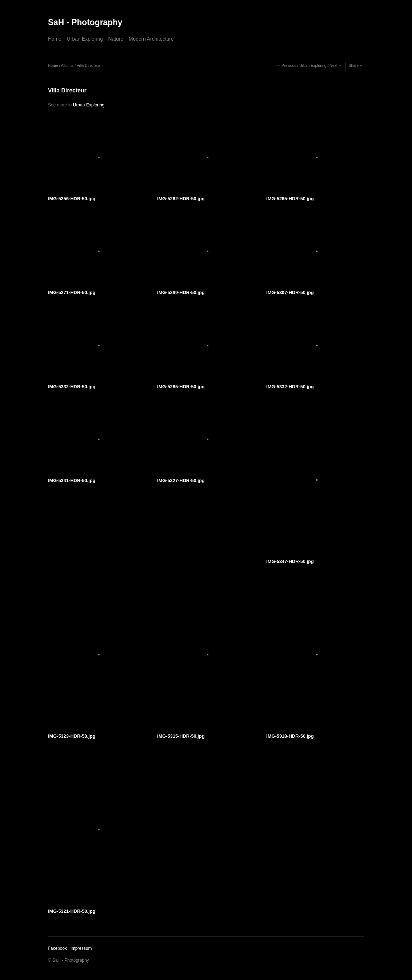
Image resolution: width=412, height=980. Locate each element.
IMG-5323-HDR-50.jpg (72, 736)
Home (55, 39)
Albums (67, 65)
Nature (116, 39)
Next (333, 65)
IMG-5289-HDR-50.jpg (181, 292)
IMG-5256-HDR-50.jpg (72, 199)
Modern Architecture (151, 39)
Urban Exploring (85, 39)
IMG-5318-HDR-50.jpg (290, 736)
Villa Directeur (88, 65)
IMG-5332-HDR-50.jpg (72, 387)
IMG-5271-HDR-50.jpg (72, 292)
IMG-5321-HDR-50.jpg (72, 911)
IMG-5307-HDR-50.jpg (290, 292)
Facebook (58, 948)
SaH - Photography (85, 22)
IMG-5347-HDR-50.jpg (290, 561)
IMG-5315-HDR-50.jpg (181, 736)
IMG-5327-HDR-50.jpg (181, 480)
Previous (289, 65)
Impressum (81, 948)
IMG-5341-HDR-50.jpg (72, 480)
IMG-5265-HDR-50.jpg (290, 199)
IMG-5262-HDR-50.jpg (181, 199)
